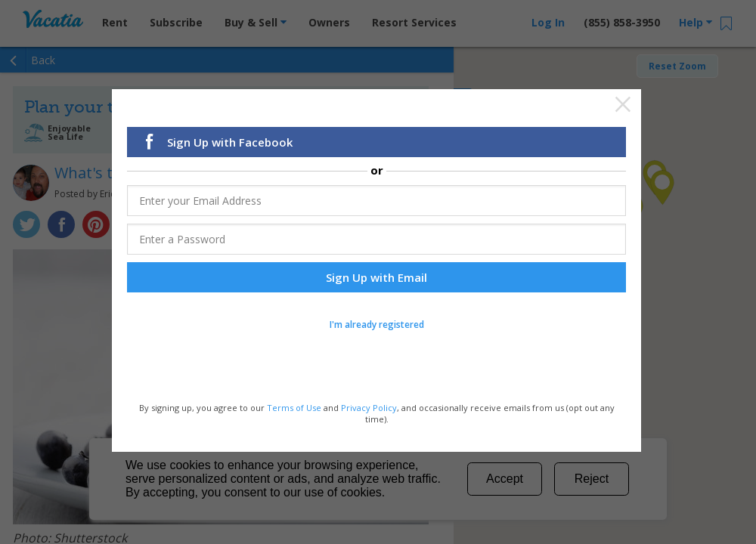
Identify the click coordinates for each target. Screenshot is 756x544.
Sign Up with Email (376, 279)
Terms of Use (294, 409)
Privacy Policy (369, 409)
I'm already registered (377, 326)
